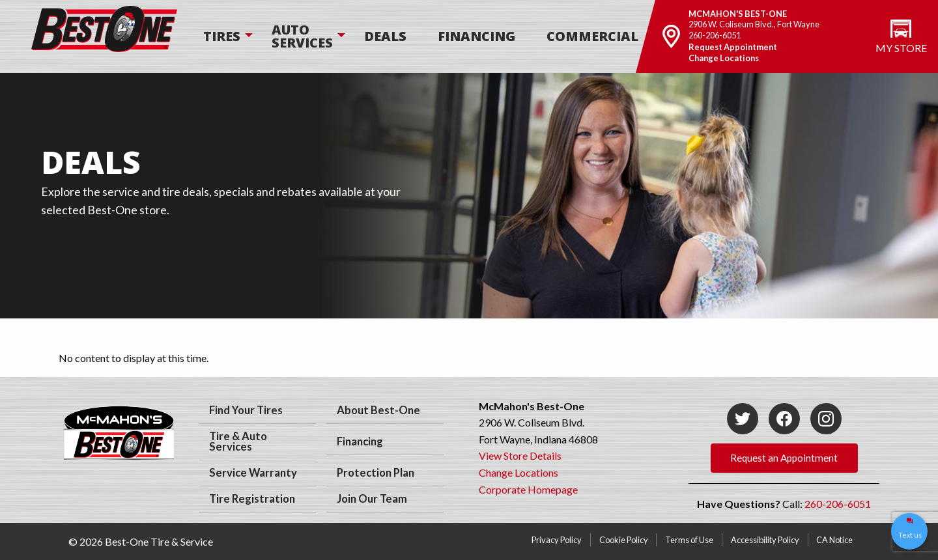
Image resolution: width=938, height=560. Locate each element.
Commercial (592, 36)
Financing (476, 36)
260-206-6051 (715, 35)
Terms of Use (689, 540)
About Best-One (378, 410)
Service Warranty (253, 473)
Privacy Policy (557, 540)
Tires (222, 36)
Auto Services (302, 36)
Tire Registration (252, 499)
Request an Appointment (784, 458)
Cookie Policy (624, 540)
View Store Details (520, 455)
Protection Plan (376, 473)
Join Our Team (372, 499)
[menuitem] (222, 36)
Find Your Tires (246, 410)
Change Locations (724, 58)
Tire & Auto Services (238, 442)
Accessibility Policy (765, 540)
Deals (385, 36)
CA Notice (834, 540)
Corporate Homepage (528, 489)
